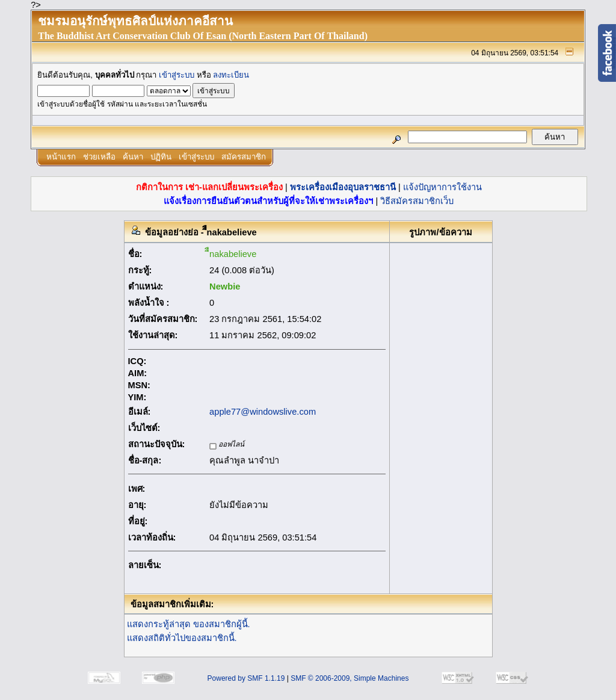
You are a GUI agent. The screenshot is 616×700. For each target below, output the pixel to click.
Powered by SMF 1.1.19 (246, 678)
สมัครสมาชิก (244, 157)
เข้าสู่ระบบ (177, 75)
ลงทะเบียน (231, 75)
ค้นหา (133, 157)
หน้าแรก (61, 157)
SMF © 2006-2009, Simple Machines (350, 678)
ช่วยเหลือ (99, 157)
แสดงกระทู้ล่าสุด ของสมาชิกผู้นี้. (189, 624)
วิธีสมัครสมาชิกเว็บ (417, 201)
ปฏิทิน (161, 157)
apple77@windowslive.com (263, 412)
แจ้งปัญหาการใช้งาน (442, 187)
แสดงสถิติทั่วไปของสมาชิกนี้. (182, 638)
